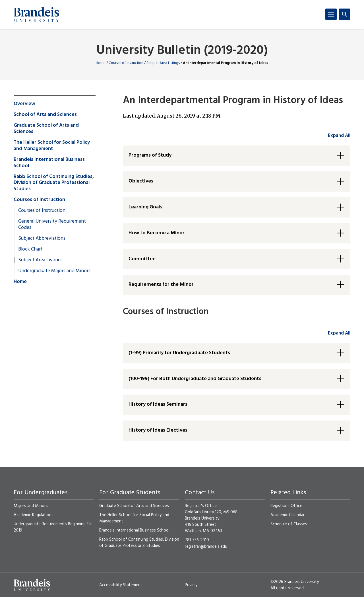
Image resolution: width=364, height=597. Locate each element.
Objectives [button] (141, 181)
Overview (24, 104)
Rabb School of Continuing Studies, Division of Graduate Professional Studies (54, 183)
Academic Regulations (34, 515)
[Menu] (331, 14)
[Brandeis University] (36, 15)
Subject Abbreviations (42, 239)
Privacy (191, 585)
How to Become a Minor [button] (157, 233)
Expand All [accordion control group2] (339, 333)
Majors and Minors (31, 506)
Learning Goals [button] (145, 207)
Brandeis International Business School (49, 163)
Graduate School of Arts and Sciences (46, 129)
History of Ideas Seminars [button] (158, 404)
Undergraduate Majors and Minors (54, 271)
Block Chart (30, 249)
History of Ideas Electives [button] (158, 430)
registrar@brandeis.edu (206, 547)
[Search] (345, 14)
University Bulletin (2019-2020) (182, 51)
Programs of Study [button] (150, 155)
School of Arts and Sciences (45, 115)
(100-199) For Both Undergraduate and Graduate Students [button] (195, 379)
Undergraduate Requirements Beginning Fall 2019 (53, 527)
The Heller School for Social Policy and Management (52, 146)
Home (101, 63)
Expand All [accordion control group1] (339, 136)
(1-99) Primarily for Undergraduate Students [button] (179, 353)
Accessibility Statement (121, 585)
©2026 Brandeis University (295, 582)
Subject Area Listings (163, 63)
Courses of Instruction (126, 63)
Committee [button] (142, 259)
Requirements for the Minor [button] (161, 285)
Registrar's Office (286, 506)
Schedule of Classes (289, 524)
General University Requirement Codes (52, 225)
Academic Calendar (288, 515)
